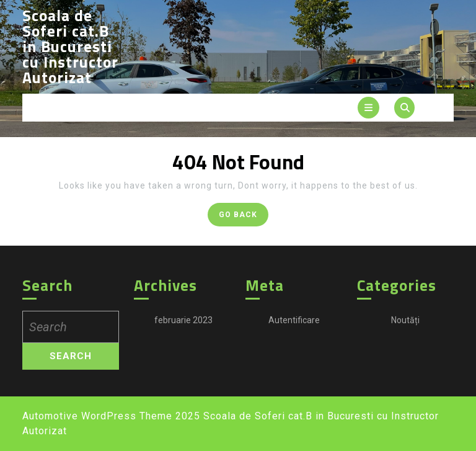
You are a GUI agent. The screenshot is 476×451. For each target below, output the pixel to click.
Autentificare (294, 327)
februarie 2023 (183, 327)
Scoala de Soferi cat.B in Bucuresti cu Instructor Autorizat (70, 47)
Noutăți (405, 327)
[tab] (368, 108)
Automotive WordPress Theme (97, 416)
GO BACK (244, 217)
